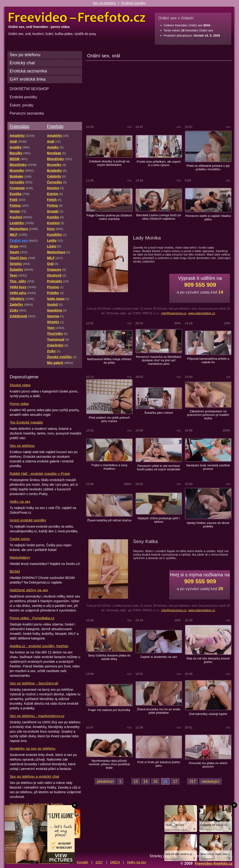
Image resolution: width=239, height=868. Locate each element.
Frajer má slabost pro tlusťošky (109, 710)
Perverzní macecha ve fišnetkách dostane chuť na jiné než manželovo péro (159, 360)
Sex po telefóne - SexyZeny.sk (34, 683)
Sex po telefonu (104, 3)
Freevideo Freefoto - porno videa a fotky (77, 17)
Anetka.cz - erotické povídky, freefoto (39, 646)
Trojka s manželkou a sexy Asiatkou (109, 467)
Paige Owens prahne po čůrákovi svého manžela (109, 217)
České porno (20, 539)
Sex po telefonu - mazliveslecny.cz (37, 716)
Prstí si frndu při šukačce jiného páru (159, 764)
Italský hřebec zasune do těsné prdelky (208, 525)
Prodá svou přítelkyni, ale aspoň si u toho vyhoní (159, 163)
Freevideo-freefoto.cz (214, 863)
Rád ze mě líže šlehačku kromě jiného (208, 660)
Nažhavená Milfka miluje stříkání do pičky (109, 361)
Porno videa (19, 404)
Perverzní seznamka (27, 113)
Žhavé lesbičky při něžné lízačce (109, 520)
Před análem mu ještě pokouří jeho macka (109, 419)
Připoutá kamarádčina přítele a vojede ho (208, 360)
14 (145, 781)
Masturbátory (20, 557)
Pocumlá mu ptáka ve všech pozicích (208, 765)
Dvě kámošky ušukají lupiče (208, 714)
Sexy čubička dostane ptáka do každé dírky (109, 657)
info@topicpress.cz (174, 313)
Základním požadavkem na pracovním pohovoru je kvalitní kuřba (208, 415)
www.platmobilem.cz (202, 313)
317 (192, 781)
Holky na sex (20, 501)
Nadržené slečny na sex (29, 590)
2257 (99, 862)
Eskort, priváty (22, 105)
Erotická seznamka (28, 71)
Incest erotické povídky (28, 520)
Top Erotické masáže (26, 422)
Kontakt (83, 862)
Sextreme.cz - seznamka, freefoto (36, 804)
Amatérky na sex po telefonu (33, 748)
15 (155, 781)
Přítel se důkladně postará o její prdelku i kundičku (208, 167)
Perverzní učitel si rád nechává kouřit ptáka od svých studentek (159, 468)
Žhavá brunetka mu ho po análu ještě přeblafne (159, 711)
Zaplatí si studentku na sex (159, 657)
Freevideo (20, 126)
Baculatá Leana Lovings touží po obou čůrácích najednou (159, 217)
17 (175, 781)
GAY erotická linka (28, 79)
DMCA (115, 862)
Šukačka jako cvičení (159, 413)
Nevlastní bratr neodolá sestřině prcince (208, 467)
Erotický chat (22, 63)
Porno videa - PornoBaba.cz (32, 618)
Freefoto (55, 126)
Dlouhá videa (20, 385)
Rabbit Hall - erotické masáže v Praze (40, 473)
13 (136, 781)
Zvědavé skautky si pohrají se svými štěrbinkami (109, 163)
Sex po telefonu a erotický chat (35, 776)
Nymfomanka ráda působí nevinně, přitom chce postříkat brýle (109, 764)
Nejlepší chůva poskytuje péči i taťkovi (159, 520)
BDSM (15, 571)
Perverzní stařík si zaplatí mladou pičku (208, 218)
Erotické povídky (134, 3)
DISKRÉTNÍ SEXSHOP (29, 89)
